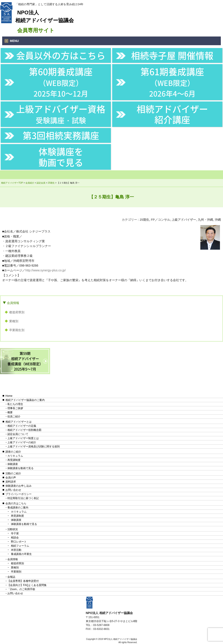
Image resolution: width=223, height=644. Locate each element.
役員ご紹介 (14, 417)
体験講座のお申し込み (19, 486)
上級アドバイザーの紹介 (22, 442)
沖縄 (218, 220)
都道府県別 (17, 312)
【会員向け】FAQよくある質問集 (27, 585)
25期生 (144, 220)
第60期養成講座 (61, 82)
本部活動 (16, 550)
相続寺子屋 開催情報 (172, 55)
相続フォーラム (20, 546)
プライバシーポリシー (19, 494)
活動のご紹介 (13, 473)
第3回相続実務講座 (61, 135)
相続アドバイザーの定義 (22, 426)
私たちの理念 (15, 404)
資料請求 (11, 482)
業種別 (14, 321)
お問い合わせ (13, 490)
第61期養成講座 (172, 82)
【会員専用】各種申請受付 (23, 581)
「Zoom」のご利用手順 (21, 589)
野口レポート (19, 542)
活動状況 (13, 529)
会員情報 (13, 303)
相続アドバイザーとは (19, 422)
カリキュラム (15, 456)
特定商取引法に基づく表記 (23, 498)
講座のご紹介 (13, 452)
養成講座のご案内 (18, 508)
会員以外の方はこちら (61, 55)
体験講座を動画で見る (61, 157)
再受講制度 (14, 460)
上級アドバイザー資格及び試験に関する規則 (34, 446)
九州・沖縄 (205, 220)
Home (9, 396)
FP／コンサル (160, 220)
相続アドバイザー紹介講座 (172, 114)
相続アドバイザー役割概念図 (24, 430)
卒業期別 (16, 572)
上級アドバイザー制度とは (23, 438)
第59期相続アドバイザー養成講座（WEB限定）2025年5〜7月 (25, 361)
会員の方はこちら (16, 503)
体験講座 (13, 464)
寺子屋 (15, 533)
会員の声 (11, 478)
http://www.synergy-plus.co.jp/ (45, 270)
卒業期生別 (17, 330)
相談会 (15, 538)
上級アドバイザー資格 (61, 114)
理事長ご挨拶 (15, 408)
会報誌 (11, 577)
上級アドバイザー (184, 220)
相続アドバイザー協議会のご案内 (25, 400)
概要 (10, 412)
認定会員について (18, 434)
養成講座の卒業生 (21, 554)
